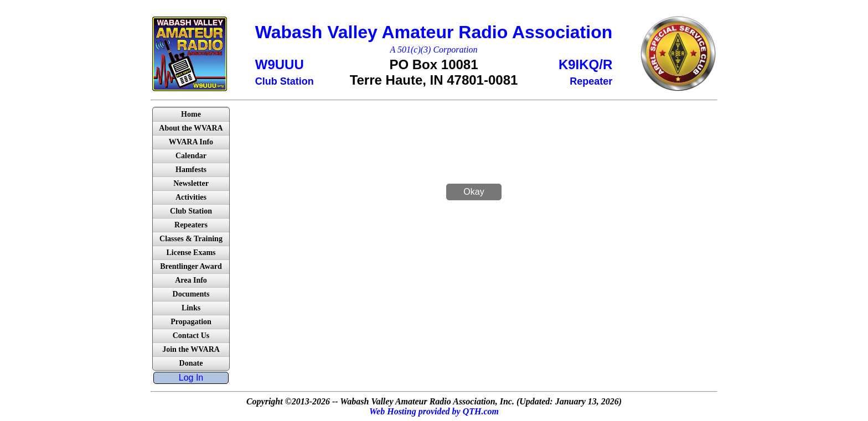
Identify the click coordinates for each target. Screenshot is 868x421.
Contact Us (191, 336)
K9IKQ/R (585, 64)
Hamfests (191, 170)
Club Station (191, 211)
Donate (191, 363)
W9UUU (280, 64)
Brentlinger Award (191, 266)
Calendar (191, 156)
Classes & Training (191, 239)
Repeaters (191, 225)
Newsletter (191, 183)
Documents (191, 294)
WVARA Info (191, 142)
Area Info (191, 280)
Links (191, 308)
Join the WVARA (191, 349)
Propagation (191, 322)
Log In (191, 378)
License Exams (191, 253)
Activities (191, 197)
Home (191, 114)
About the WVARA (191, 128)
